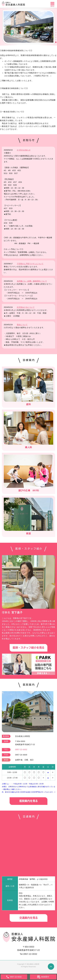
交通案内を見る (29, 918)
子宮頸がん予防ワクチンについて (30, 264)
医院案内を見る (29, 801)
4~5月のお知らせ (24, 150)
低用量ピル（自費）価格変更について (32, 281)
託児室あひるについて (26, 307)
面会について (22, 325)
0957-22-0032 (30, 954)
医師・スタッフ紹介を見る (28, 648)
